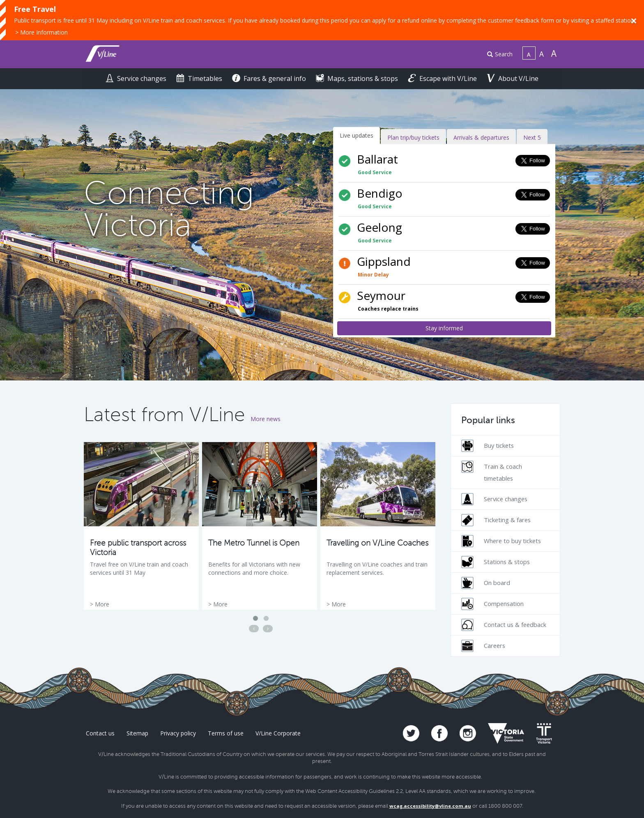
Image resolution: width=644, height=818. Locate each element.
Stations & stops (496, 562)
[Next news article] (268, 629)
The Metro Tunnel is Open (254, 543)
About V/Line (513, 78)
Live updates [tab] (356, 135)
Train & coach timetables (492, 471)
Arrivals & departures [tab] (481, 137)
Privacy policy (178, 733)
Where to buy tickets (501, 541)
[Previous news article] (254, 629)
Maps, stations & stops (358, 78)
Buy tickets (488, 446)
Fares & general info (270, 78)
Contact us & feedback (504, 625)
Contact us (100, 733)
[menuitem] (497, 54)
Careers (483, 646)
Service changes (137, 78)
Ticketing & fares (496, 520)
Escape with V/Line (443, 78)
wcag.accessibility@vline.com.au (430, 806)
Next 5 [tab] (532, 137)
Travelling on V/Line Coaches (377, 543)
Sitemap (137, 733)
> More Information (41, 32)
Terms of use (226, 733)
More (102, 604)
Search (500, 54)
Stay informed (444, 328)
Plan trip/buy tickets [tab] (413, 137)
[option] (141, 526)
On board (486, 583)
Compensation (492, 604)
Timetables (200, 78)
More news (266, 419)
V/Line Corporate (278, 733)
